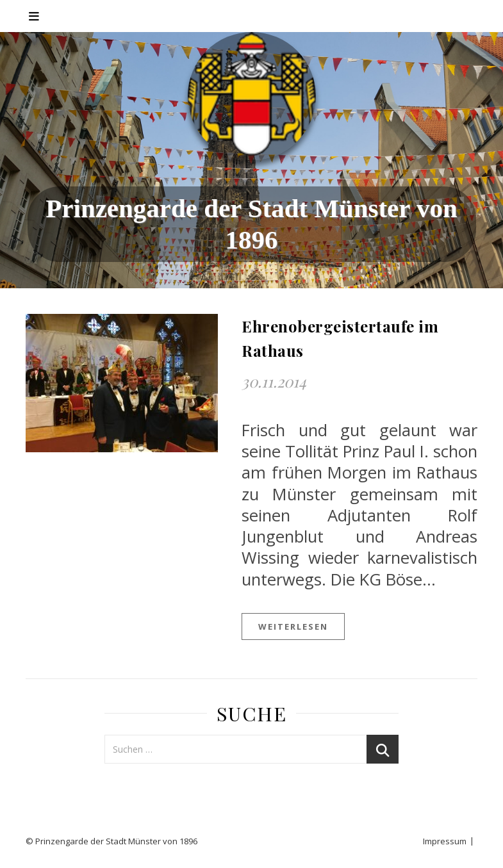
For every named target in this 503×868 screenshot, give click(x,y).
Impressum (445, 841)
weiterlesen (293, 626)
